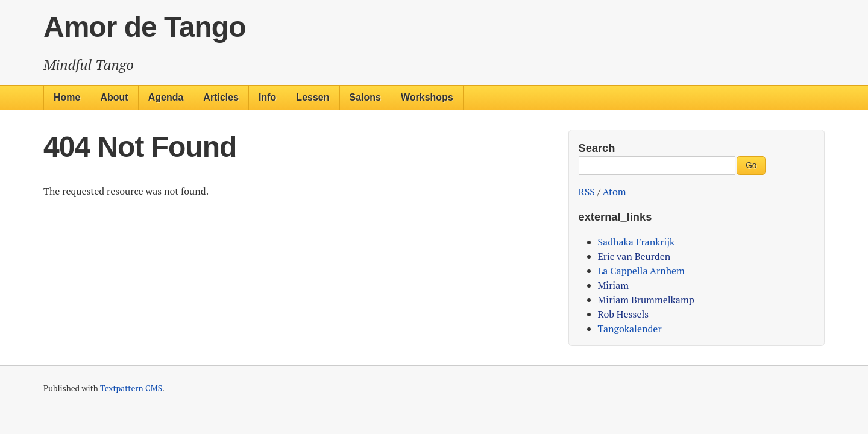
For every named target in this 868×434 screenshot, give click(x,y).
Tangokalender (630, 329)
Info (267, 97)
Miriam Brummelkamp (646, 300)
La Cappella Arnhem (641, 271)
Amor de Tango (144, 27)
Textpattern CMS (131, 388)
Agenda (166, 97)
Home (67, 97)
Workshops (427, 97)
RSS (587, 192)
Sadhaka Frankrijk (637, 242)
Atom (615, 192)
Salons (365, 97)
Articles (221, 97)
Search (597, 148)
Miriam (614, 285)
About (114, 97)
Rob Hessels (624, 314)
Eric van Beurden (634, 256)
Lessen (313, 97)
